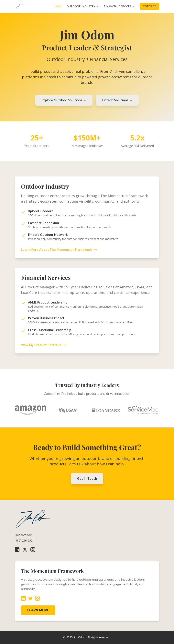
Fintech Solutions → (117, 100)
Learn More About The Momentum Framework (59, 250)
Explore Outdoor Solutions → (64, 100)
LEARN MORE (38, 610)
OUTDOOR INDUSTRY (83, 6)
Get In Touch (87, 479)
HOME (58, 6)
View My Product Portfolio (44, 345)
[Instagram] (33, 550)
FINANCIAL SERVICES (120, 6)
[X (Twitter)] (25, 550)
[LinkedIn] (17, 550)
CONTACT (150, 6)
